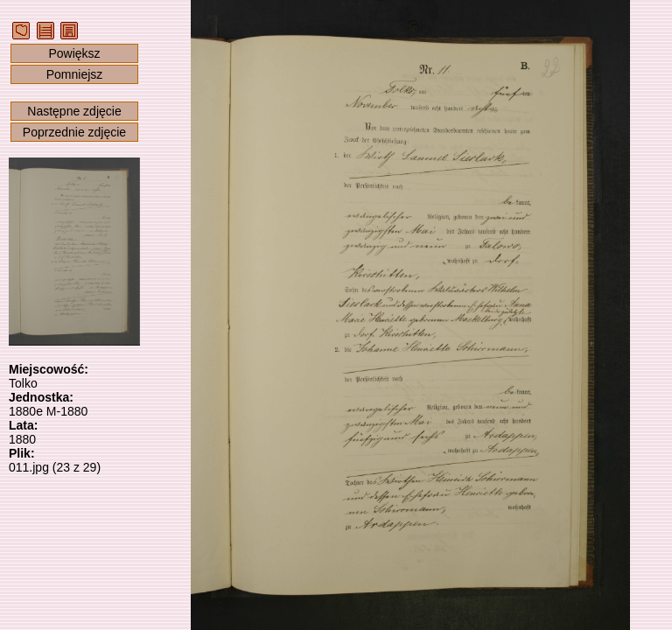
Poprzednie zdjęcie (74, 132)
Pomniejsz (75, 74)
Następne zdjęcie (74, 111)
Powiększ (74, 53)
